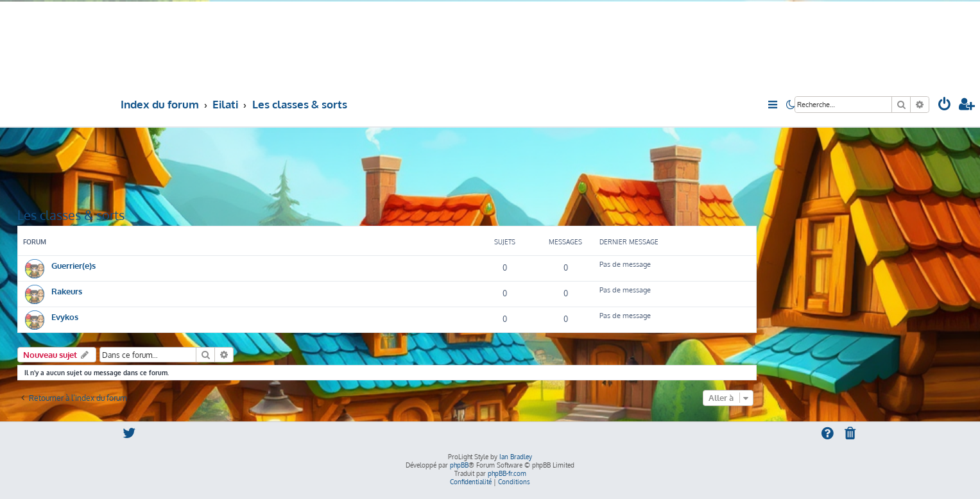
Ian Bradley (516, 457)
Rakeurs (67, 291)
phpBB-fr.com (507, 473)
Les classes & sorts (71, 215)
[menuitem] (945, 106)
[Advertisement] (387, 166)
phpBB (459, 465)
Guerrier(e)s (73, 265)
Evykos (65, 317)
